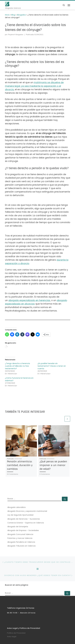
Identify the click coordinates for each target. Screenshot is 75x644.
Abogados (21, 15)
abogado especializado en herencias (29, 300)
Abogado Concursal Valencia (20, 534)
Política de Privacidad (16, 633)
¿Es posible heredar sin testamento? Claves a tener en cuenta (52, 366)
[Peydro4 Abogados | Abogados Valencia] (7, 4)
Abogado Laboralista (16, 507)
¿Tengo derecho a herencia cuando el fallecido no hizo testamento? (17, 366)
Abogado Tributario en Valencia (21, 546)
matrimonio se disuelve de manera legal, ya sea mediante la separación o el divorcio (34, 86)
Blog (13, 15)
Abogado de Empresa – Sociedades (23, 530)
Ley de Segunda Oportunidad (20, 515)
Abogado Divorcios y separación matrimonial (27, 511)
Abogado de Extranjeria (18, 527)
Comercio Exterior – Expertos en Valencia (26, 523)
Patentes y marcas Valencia (20, 538)
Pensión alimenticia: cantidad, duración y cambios (20, 465)
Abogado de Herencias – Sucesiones (24, 519)
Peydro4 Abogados (16, 35)
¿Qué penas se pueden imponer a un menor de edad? (53, 465)
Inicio (7, 15)
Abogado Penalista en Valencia (21, 542)
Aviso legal (12, 637)
